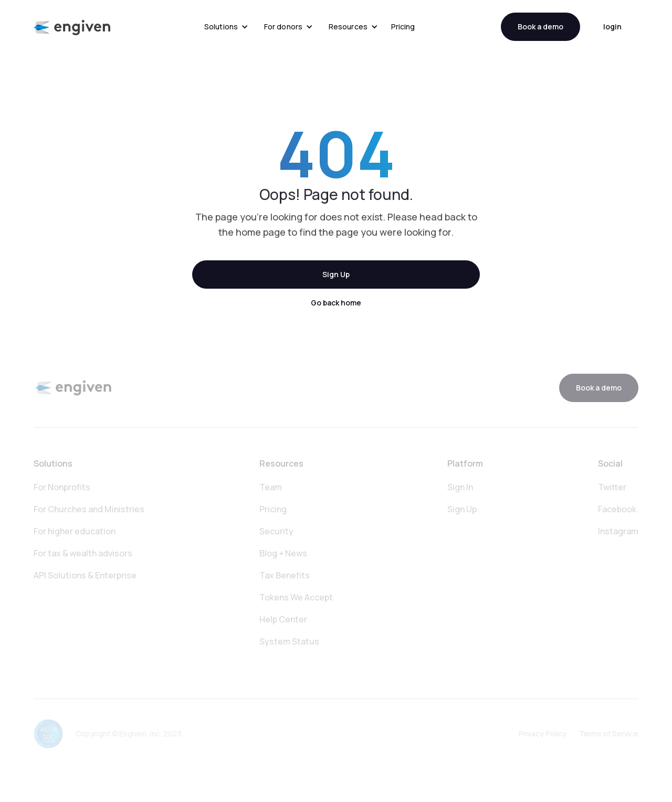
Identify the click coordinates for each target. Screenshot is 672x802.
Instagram (618, 531)
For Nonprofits (62, 487)
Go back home (336, 303)
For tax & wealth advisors (83, 553)
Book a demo (540, 27)
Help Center (283, 619)
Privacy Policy (543, 734)
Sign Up (336, 274)
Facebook (617, 509)
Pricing (403, 27)
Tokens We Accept (296, 597)
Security (276, 531)
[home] (72, 27)
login (612, 27)
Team (271, 487)
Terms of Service (609, 734)
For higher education (75, 531)
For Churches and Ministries (89, 509)
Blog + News (283, 553)
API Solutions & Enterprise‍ (85, 575)
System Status (289, 641)
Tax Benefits (285, 575)
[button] (226, 27)
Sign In (460, 487)
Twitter (612, 487)
